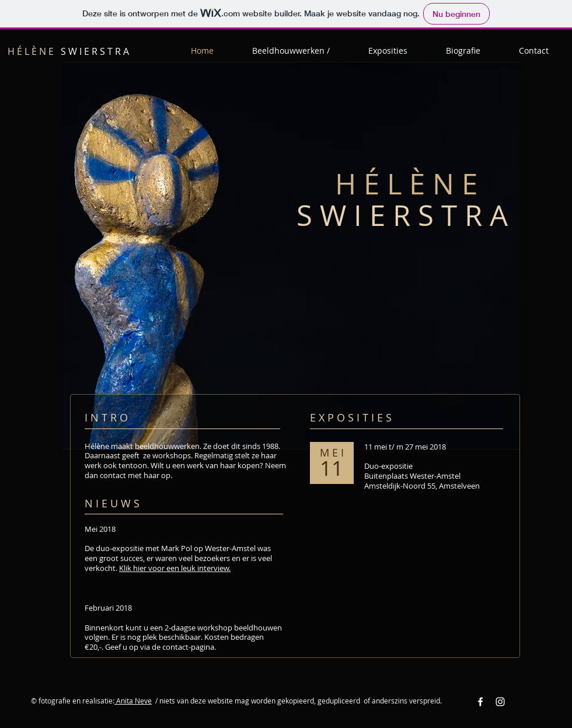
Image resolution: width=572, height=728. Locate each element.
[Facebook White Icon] (480, 702)
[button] (291, 51)
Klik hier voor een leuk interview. (175, 568)
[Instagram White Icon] (500, 702)
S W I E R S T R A (68, 51)
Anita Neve (133, 701)
